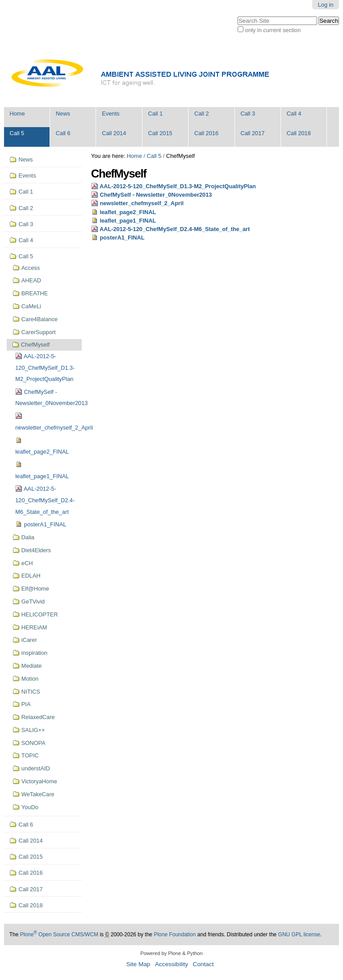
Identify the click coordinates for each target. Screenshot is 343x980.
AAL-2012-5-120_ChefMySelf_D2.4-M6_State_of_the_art (175, 229)
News (63, 114)
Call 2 (202, 114)
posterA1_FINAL (122, 238)
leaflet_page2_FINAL (128, 212)
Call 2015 (160, 133)
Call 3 (248, 114)
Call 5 (17, 133)
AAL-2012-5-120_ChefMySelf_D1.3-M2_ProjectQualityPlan (178, 186)
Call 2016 (206, 133)
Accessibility (171, 964)
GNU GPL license (299, 935)
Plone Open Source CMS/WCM (59, 935)
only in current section (273, 30)
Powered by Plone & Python (171, 953)
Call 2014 (114, 133)
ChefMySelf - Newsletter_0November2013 (156, 195)
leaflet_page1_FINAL (128, 221)
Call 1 (156, 114)
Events (111, 114)
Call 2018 (299, 133)
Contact (203, 964)
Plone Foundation (175, 935)
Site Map (138, 964)
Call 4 (294, 114)
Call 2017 (252, 133)
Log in (326, 5)
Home (17, 114)
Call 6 (63, 133)
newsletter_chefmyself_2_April (142, 203)
